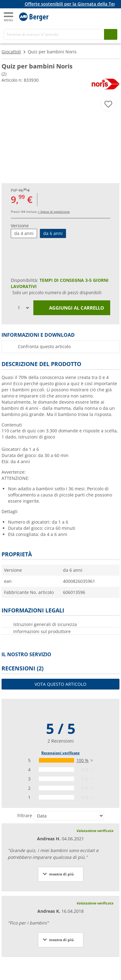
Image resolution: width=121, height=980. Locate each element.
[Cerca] (54, 34)
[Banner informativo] (62, 4)
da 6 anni (53, 233)
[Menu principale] (9, 17)
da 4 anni (24, 233)
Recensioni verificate (60, 753)
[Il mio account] (99, 16)
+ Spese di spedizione (54, 212)
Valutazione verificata (95, 831)
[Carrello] (112, 16)
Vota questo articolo (60, 684)
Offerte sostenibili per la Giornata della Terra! (73, 4)
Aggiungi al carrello (72, 308)
